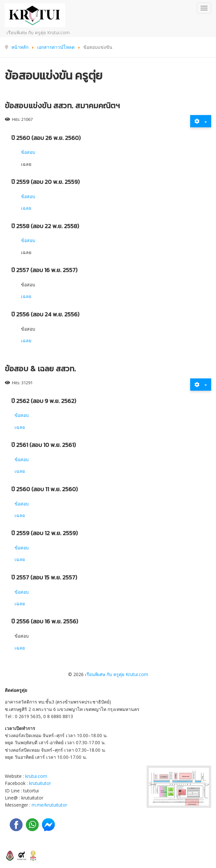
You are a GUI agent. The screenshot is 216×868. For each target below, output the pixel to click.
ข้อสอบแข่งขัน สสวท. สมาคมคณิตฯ (62, 106)
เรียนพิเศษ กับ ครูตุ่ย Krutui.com (117, 674)
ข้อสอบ (28, 152)
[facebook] (16, 825)
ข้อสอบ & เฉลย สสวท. (40, 369)
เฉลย (26, 208)
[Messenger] (48, 825)
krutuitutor (40, 783)
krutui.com (36, 776)
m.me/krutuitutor (49, 805)
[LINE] (32, 825)
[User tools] (201, 121)
